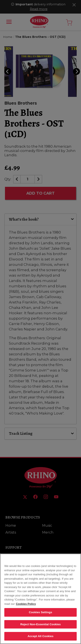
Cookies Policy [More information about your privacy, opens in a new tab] (26, 605)
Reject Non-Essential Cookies (40, 625)
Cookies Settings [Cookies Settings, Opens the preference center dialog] (41, 613)
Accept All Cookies (41, 637)
